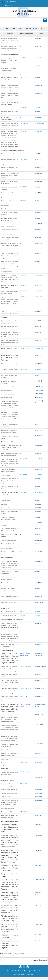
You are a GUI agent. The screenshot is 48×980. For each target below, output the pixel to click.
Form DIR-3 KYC (25, 348)
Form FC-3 (38, 262)
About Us (14, 971)
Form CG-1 (23, 58)
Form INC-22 (38, 224)
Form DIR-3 (38, 321)
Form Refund (24, 763)
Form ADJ (23, 108)
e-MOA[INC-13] (39, 387)
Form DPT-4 (23, 492)
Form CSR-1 (38, 355)
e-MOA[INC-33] (39, 394)
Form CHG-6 (23, 291)
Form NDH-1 (38, 789)
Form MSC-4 (38, 181)
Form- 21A (38, 905)
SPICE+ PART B (39, 436)
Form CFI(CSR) (39, 602)
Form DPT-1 (23, 784)
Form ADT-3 (38, 487)
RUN (36, 424)
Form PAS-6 (38, 815)
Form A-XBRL (39, 850)
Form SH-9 (38, 508)
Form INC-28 (38, 597)
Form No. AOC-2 (39, 725)
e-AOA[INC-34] (39, 397)
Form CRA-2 (38, 66)
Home (9, 971)
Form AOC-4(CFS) (25, 688)
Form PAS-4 (23, 812)
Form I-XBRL (38, 835)
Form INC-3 (38, 212)
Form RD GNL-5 (25, 123)
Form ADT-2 (23, 77)
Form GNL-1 (24, 187)
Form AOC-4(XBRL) (26, 666)
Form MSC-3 (38, 540)
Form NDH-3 (38, 797)
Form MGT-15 (38, 571)
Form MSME (23, 459)
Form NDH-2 (38, 117)
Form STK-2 (23, 159)
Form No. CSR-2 (39, 744)
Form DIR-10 (38, 778)
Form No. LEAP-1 (39, 551)
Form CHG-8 (23, 131)
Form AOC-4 (23, 696)
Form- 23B (38, 935)
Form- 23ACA (39, 924)
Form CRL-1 (38, 46)
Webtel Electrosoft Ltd (28, 975)
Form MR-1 (38, 644)
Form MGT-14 (38, 517)
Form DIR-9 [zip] (25, 772)
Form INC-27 (38, 230)
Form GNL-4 (38, 753)
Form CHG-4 (23, 285)
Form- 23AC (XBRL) (40, 880)
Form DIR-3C (38, 38)
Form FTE (23, 201)
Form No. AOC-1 (39, 715)
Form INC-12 (38, 193)
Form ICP (23, 611)
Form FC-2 (38, 254)
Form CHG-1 (23, 275)
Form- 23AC (38, 916)
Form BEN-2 (38, 453)
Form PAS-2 (38, 808)
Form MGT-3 (38, 561)
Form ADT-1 (38, 479)
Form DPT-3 (23, 475)
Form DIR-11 (38, 523)
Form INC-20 (38, 589)
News (26, 971)
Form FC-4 (38, 534)
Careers (21, 971)
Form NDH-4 (38, 445)
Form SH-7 (38, 238)
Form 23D (38, 865)
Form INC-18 (38, 85)
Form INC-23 (38, 93)
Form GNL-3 (38, 311)
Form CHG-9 (24, 297)
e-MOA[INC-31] (39, 390)
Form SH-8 (38, 504)
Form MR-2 (38, 623)
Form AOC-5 (38, 577)
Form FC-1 (38, 375)
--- (35, 772)
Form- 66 (37, 941)
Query (31, 971)
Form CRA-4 (38, 469)
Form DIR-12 (38, 243)
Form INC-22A (39, 364)
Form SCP (23, 615)
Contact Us (37, 971)
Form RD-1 (38, 112)
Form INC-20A (39, 583)
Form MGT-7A (39, 680)
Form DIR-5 (38, 327)
